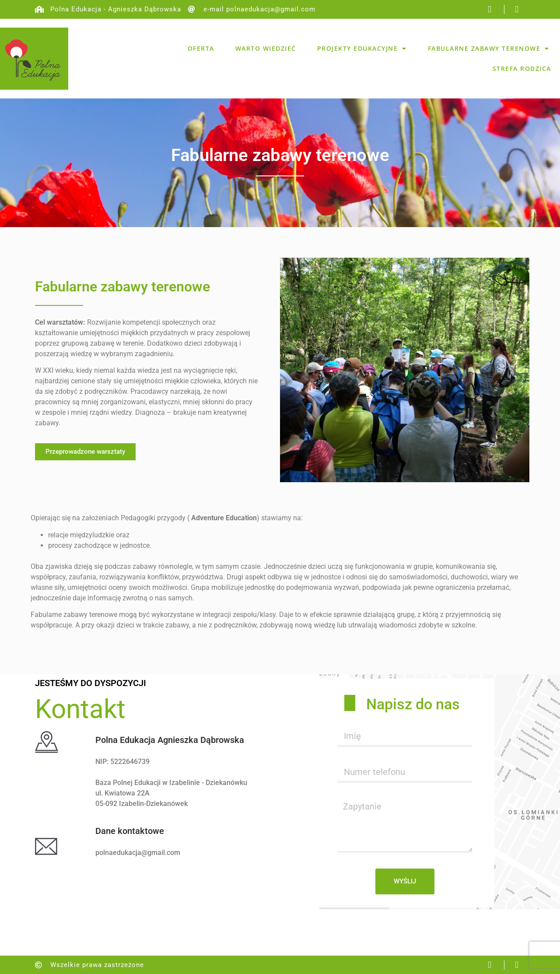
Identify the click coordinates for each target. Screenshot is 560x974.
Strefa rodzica (522, 68)
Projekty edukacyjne (362, 49)
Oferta (201, 48)
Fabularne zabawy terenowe (489, 49)
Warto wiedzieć (266, 48)
